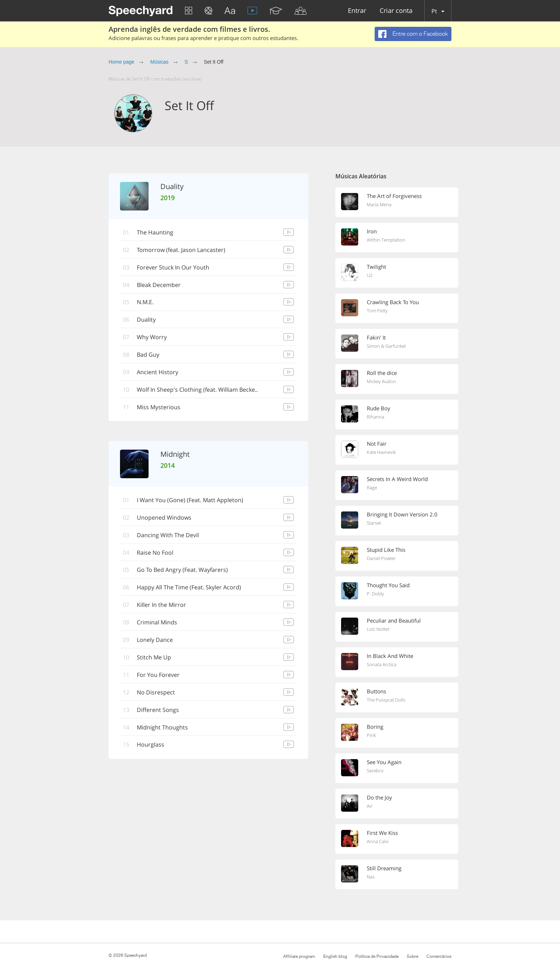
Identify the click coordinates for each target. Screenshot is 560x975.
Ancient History (157, 372)
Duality (146, 320)
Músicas (159, 62)
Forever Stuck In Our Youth (173, 267)
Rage (372, 487)
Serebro (375, 771)
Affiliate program (299, 956)
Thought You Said (388, 585)
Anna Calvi (378, 841)
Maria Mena (379, 204)
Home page (121, 62)
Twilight (376, 267)
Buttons (376, 691)
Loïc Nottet (378, 629)
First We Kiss (382, 833)
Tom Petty (377, 311)
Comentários (439, 956)
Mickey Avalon (381, 381)
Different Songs (158, 711)
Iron (372, 231)
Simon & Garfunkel (386, 346)
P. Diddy (375, 594)
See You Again (384, 762)
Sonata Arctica (382, 664)
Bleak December (159, 285)
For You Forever (158, 675)
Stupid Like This (386, 550)
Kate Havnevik (381, 452)
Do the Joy (379, 797)
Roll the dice (382, 373)
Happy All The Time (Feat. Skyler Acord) (189, 588)
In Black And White (390, 656)
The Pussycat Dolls (386, 700)
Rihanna (376, 417)
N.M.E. (145, 302)
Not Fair (377, 444)
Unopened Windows (164, 518)
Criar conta (396, 11)
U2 (370, 275)
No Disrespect (156, 693)
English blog (335, 956)
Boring (375, 727)
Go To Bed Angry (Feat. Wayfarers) (182, 570)
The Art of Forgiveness (394, 196)
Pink (371, 735)
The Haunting (155, 232)
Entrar (357, 11)
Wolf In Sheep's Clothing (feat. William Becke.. (197, 390)
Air (370, 806)
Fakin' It (376, 337)
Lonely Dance (155, 640)
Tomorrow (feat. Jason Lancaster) (181, 250)
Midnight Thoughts (162, 728)
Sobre (412, 956)
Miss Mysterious (159, 407)
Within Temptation (386, 240)
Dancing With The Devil (168, 535)
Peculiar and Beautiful (394, 620)
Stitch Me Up (154, 658)
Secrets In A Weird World (397, 479)
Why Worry (152, 337)
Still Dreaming (384, 868)
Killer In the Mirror (161, 605)
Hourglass (151, 746)
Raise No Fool (155, 553)
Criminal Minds (157, 623)
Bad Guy (148, 355)
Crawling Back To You (393, 302)
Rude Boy (379, 408)
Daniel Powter (381, 558)
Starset (374, 523)
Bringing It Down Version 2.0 (402, 514)
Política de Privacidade (377, 956)
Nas (371, 877)
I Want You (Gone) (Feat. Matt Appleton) (190, 500)
